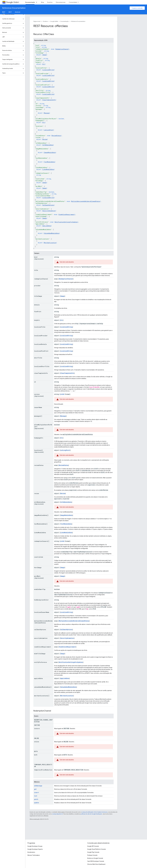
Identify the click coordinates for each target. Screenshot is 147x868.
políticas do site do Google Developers (91, 814)
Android (17, 12)
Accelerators (31, 852)
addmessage (38, 786)
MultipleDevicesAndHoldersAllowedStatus (86, 201)
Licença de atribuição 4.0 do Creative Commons (94, 812)
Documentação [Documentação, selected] (30, 2)
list (36, 796)
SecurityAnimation (49, 211)
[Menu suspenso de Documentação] (37, 2)
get (35, 789)
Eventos (50, 2)
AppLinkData (47, 226)
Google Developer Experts (35, 849)
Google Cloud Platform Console (97, 849)
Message (47, 113)
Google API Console (93, 846)
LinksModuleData (48, 169)
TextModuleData (49, 162)
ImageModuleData (50, 152)
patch (36, 799)
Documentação (65, 21)
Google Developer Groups (35, 846)
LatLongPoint (49, 130)
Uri (44, 64)
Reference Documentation (14, 8)
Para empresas (61, 2)
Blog (42, 2)
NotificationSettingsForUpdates (66, 222)
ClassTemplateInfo (49, 100)
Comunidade (73, 2)
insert (36, 792)
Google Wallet (54, 21)
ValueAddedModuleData (52, 233)
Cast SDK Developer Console (96, 861)
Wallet (13, 2)
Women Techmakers (34, 855)
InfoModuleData (48, 145)
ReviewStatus (56, 136)
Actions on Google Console (95, 858)
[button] (11, 14)
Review (45, 139)
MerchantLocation (50, 243)
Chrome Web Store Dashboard (96, 864)
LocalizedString (48, 70)
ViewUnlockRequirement (67, 214)
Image (44, 55)
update (37, 803)
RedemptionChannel (62, 49)
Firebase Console (92, 855)
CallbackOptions (48, 205)
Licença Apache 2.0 (58, 814)
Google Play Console (93, 852)
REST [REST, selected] (4, 12)
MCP (10, 12)
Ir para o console (137, 8)
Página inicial (37, 21)
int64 (62, 394)
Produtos (45, 21)
